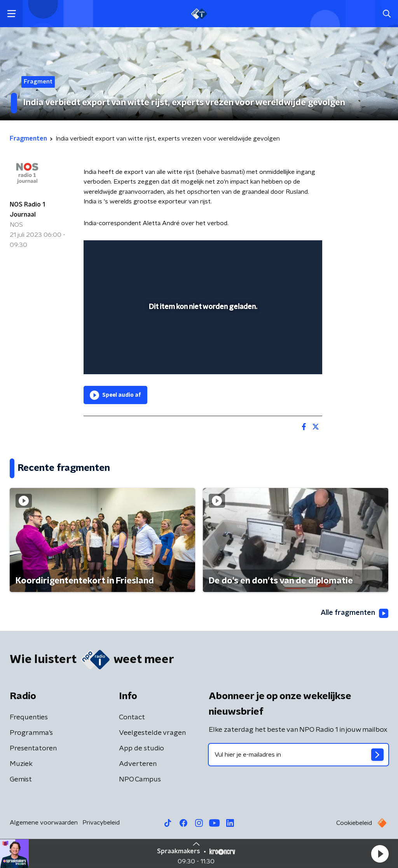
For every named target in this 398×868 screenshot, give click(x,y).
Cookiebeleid (354, 823)
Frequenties (29, 717)
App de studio (141, 748)
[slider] (202, 337)
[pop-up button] (289, 357)
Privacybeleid (101, 823)
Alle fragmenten (354, 613)
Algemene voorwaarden (44, 823)
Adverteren (138, 764)
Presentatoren (33, 748)
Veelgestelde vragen (152, 733)
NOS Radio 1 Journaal (27, 210)
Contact (132, 717)
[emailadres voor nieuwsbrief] (298, 755)
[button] (380, 854)
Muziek (21, 764)
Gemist (21, 779)
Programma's (31, 733)
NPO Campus (140, 779)
